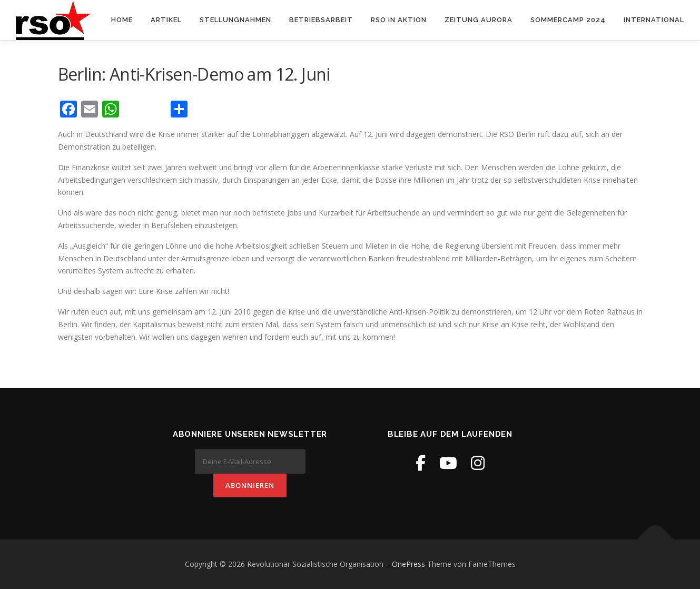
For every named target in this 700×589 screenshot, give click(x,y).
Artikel (166, 20)
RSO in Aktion (399, 20)
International (654, 20)
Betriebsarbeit (321, 20)
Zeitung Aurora (479, 20)
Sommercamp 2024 (568, 20)
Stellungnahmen (235, 20)
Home (122, 20)
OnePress (408, 564)
